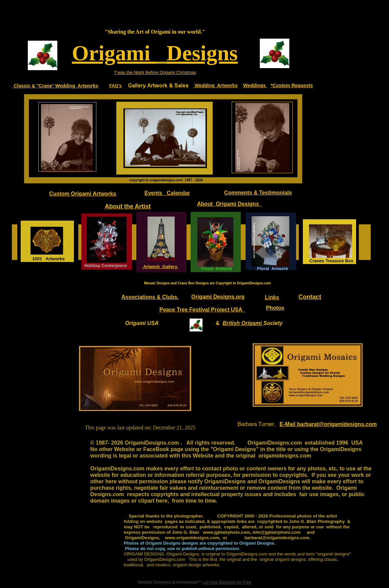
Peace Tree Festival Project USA (202, 310)
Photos (275, 308)
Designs (202, 53)
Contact (310, 297)
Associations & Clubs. (150, 297)
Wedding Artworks (77, 86)
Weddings (255, 85)
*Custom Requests (292, 85)
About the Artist (128, 206)
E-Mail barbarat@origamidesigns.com (328, 424)
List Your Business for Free (227, 582)
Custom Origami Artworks (83, 194)
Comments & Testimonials (258, 193)
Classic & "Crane (33, 86)
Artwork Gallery (160, 267)
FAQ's (115, 86)
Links (272, 297)
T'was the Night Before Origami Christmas (155, 72)
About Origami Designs (228, 204)
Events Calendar (167, 193)
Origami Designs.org (218, 297)
